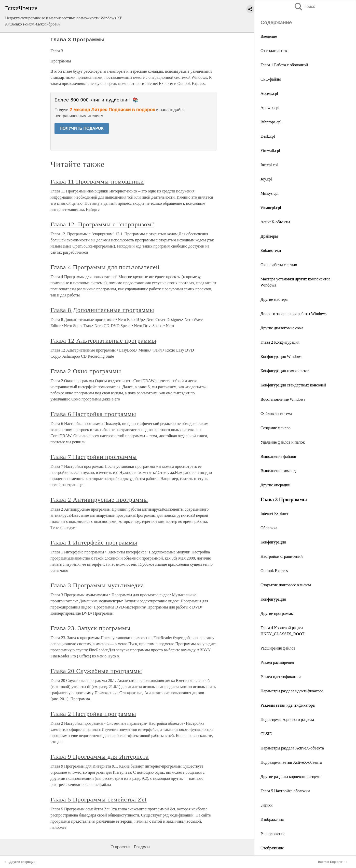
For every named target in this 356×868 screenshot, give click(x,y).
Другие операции (275, 485)
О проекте (120, 847)
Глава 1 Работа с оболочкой (284, 65)
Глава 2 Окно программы (86, 371)
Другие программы (277, 613)
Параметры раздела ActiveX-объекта (292, 748)
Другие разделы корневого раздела (291, 777)
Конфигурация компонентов (285, 371)
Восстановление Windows (283, 399)
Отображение (272, 848)
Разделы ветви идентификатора (288, 705)
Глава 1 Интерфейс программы (94, 542)
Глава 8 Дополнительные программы (102, 310)
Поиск (304, 7)
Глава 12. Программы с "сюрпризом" (102, 224)
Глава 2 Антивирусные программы (99, 500)
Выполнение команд (278, 471)
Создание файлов (276, 428)
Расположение (273, 834)
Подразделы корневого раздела (287, 720)
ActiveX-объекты (275, 222)
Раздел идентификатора (281, 677)
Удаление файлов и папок (283, 442)
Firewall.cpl (270, 151)
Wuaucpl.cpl (271, 208)
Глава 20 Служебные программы (96, 671)
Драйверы (269, 236)
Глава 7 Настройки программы (94, 457)
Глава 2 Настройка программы (93, 714)
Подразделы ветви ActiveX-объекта (291, 762)
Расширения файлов (278, 648)
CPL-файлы (271, 79)
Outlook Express (274, 571)
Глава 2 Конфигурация (280, 342)
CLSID (266, 734)
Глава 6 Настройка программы (93, 414)
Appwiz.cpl (270, 108)
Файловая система (276, 414)
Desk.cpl (268, 136)
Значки (266, 805)
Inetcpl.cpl (269, 165)
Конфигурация (273, 542)
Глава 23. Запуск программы (91, 628)
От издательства (275, 51)
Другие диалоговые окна (282, 328)
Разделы (142, 847)
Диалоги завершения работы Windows (293, 314)
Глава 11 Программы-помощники (97, 182)
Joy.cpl (266, 179)
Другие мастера (274, 299)
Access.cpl (269, 93)
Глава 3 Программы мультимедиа (97, 585)
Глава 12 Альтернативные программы (103, 341)
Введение (269, 36)
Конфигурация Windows (281, 357)
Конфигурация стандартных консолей (293, 385)
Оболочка (269, 528)
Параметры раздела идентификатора (292, 691)
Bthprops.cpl (271, 122)
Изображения (272, 819)
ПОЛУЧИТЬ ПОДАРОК (82, 128)
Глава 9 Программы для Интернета (100, 757)
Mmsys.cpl (270, 193)
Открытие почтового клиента (286, 585)
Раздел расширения (277, 662)
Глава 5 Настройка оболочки (285, 791)
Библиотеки (271, 250)
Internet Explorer (275, 514)
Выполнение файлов (278, 456)
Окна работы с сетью (279, 265)
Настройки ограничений (282, 556)
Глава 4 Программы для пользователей (105, 267)
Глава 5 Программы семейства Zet (99, 799)
